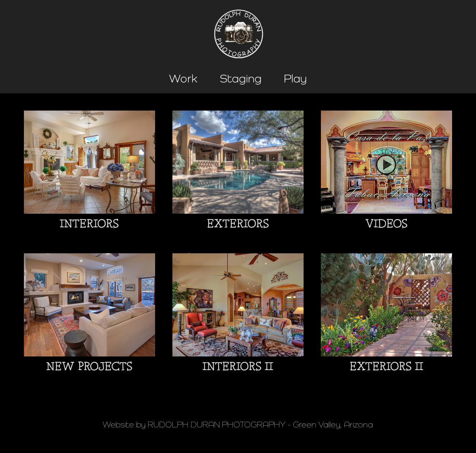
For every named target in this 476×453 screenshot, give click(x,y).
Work (183, 78)
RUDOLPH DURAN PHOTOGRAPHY (217, 425)
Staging (241, 78)
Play (295, 78)
